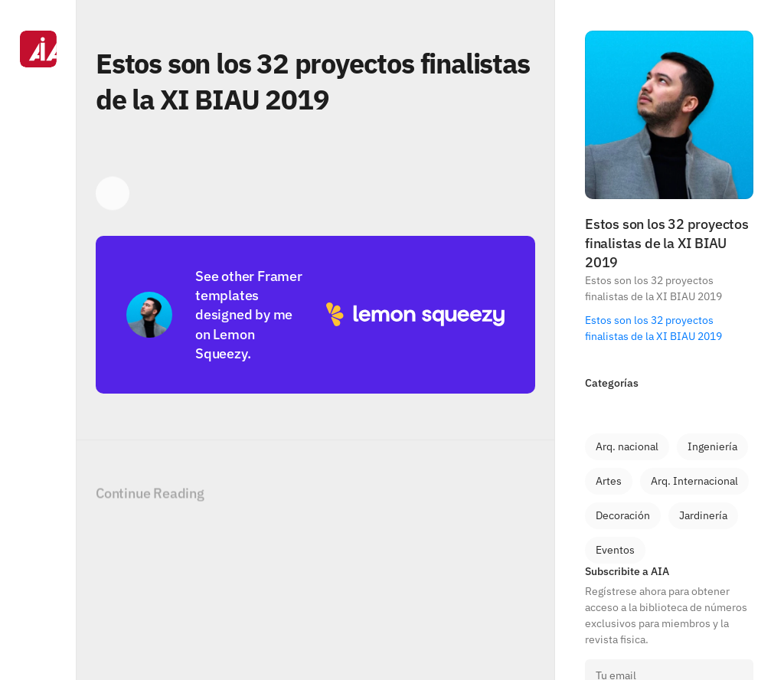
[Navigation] (38, 340)
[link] (627, 447)
